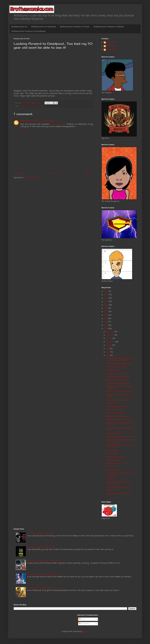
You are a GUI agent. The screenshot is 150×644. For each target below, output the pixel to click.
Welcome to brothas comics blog (118, 494)
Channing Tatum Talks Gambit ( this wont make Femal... (120, 441)
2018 (106, 319)
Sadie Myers (25, 121)
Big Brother (111, 42)
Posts (82, 619)
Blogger (85, 632)
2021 (106, 308)
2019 (106, 315)
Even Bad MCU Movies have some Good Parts (44, 561)
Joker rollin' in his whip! (115, 410)
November (110, 335)
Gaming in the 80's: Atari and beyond (41, 547)
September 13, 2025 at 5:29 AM (43, 121)
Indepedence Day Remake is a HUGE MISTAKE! (119, 387)
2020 (106, 312)
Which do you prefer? (114, 434)
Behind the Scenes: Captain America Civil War (119, 424)
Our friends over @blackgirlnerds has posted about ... (120, 474)
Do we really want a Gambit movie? (119, 364)
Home (54, 174)
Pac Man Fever (111, 454)
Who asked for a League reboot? (118, 383)
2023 (106, 302)
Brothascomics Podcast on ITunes (75, 27)
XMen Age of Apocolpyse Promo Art (119, 392)
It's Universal (111, 467)
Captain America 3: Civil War (117, 464)
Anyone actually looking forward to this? (121, 437)
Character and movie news (29, 106)
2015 (106, 329)
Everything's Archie (113, 470)
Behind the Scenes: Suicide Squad (118, 420)
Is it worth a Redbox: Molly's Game (40, 534)
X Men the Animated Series (116, 367)
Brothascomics (112, 46)
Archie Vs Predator (113, 460)
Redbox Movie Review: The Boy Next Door (42, 574)
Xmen (41, 106)
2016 (106, 325)
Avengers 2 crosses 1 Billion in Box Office (119, 396)
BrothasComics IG (19, 27)
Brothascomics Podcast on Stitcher (109, 27)
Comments (84, 624)
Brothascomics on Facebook (44, 27)
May (108, 356)
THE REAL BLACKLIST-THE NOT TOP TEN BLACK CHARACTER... (119, 359)
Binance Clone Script (58, 124)
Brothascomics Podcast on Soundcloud (29, 31)
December (110, 332)
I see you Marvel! (112, 451)
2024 (106, 298)
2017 (106, 322)
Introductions (111, 479)
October (109, 339)
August (109, 345)
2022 (106, 305)
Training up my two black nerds (118, 487)
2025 (106, 295)
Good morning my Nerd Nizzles (117, 400)
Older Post (89, 174)
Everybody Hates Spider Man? (117, 417)
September (111, 342)
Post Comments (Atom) (33, 178)
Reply (22, 130)
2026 (106, 291)
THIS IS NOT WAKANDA (115, 413)
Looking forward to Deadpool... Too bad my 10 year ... (120, 446)
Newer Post (19, 174)
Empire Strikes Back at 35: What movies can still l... (119, 483)
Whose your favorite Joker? (116, 373)
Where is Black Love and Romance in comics (44, 588)
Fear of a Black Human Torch (117, 380)
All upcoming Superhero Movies (117, 377)
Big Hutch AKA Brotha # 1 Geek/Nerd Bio (120, 429)
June (108, 352)
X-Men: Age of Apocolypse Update (118, 407)
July (108, 349)
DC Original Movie (112, 370)
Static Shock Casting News (116, 457)
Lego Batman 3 (111, 404)
